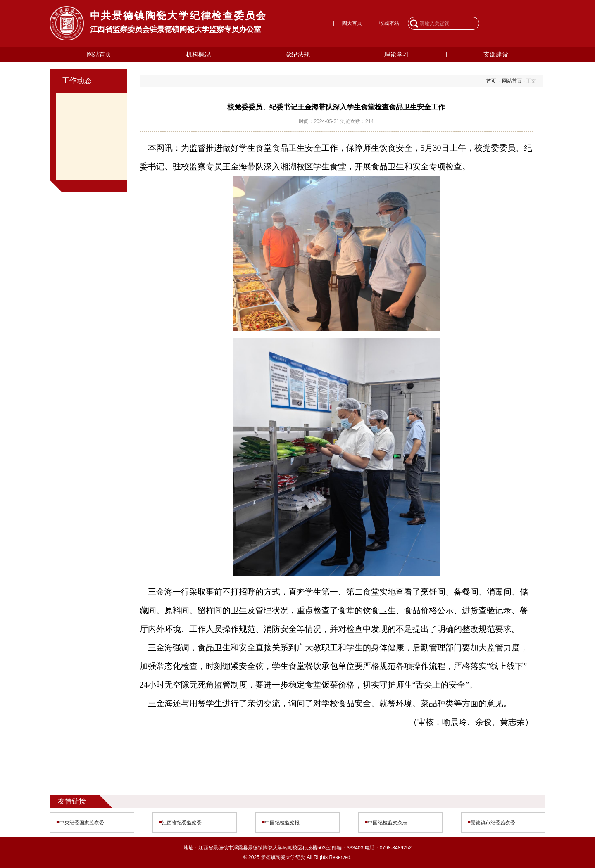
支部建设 (496, 54)
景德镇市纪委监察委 (493, 823)
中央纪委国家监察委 (82, 823)
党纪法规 (297, 54)
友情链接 (72, 801)
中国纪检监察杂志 (388, 823)
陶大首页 (352, 23)
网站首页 (99, 54)
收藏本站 (389, 23)
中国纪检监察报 (282, 823)
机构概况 (198, 54)
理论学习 (397, 54)
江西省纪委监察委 (182, 823)
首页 (491, 81)
